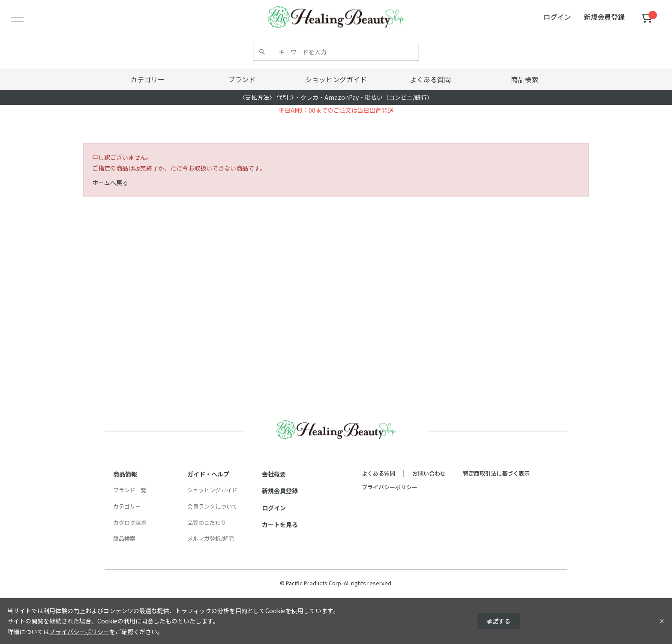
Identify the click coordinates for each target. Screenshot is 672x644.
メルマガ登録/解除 (211, 538)
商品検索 (124, 538)
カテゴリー (127, 506)
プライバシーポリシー (390, 487)
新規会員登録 (280, 491)
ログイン (274, 508)
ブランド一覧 (130, 490)
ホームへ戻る (110, 183)
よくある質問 (378, 473)
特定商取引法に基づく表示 (496, 473)
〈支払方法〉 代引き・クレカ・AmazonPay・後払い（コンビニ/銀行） (336, 97)
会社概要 (274, 474)
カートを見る (280, 524)
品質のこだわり (207, 523)
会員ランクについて (212, 506)
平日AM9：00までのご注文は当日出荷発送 (336, 110)
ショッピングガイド (212, 490)
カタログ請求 (130, 523)
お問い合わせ (429, 473)
